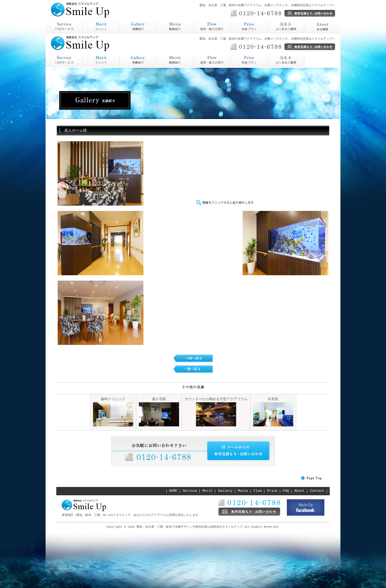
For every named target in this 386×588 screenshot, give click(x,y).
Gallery (225, 491)
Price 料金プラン (212, 60)
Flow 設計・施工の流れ (175, 60)
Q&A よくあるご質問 (249, 60)
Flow (258, 491)
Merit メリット (101, 60)
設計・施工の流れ (211, 33)
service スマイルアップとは (64, 60)
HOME (173, 491)
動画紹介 (165, 33)
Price (272, 491)
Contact (317, 491)
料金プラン (241, 33)
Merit (207, 491)
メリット (91, 33)
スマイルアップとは (63, 33)
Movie (243, 491)
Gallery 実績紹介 (138, 60)
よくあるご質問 (283, 33)
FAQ (286, 491)
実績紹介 (128, 33)
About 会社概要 (286, 60)
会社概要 (313, 33)
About (299, 491)
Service (190, 491)
